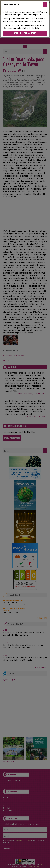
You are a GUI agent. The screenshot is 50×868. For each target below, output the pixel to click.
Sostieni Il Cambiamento (25, 33)
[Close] (45, 5)
